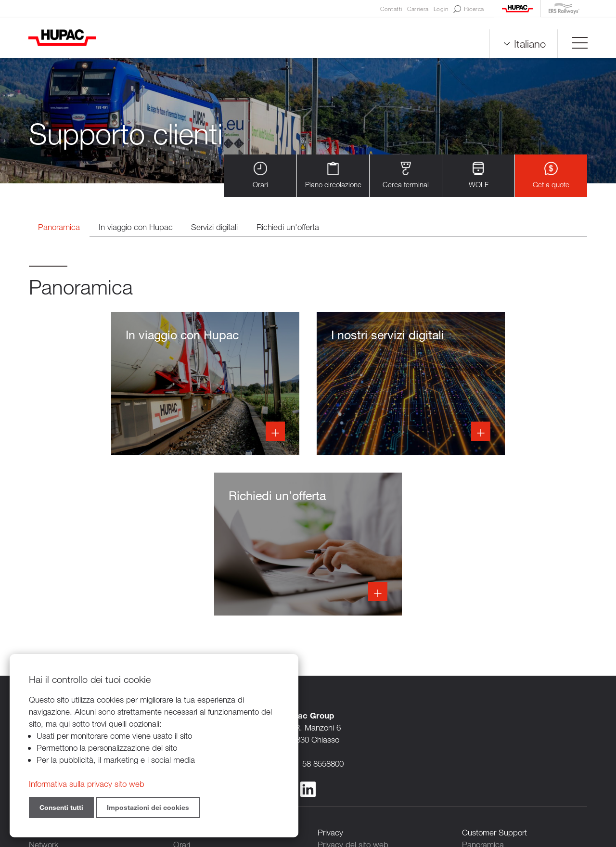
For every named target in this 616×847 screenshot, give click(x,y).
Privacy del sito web (353, 686)
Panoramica (60, 227)
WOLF (479, 175)
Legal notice (339, 734)
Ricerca (469, 9)
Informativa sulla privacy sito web (87, 784)
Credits (378, 794)
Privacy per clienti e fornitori (366, 698)
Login (441, 9)
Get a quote (551, 175)
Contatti (391, 9)
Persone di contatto (352, 710)
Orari (260, 175)
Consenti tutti (61, 807)
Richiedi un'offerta (291, 227)
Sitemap (411, 794)
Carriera (418, 9)
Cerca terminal (406, 175)
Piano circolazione (333, 175)
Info (116, 385)
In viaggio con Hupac (138, 227)
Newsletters (338, 722)
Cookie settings (345, 746)
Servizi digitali (217, 227)
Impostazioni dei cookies (148, 807)
